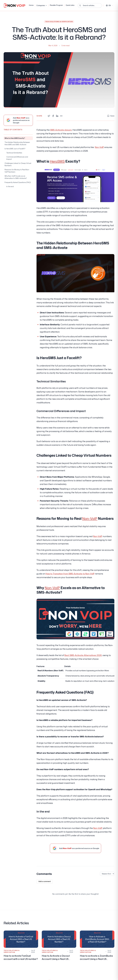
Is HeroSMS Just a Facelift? (15, 149)
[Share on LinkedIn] (57, 116)
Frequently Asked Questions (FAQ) (18, 182)
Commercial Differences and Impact (17, 158)
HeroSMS (57, 161)
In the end (10, 186)
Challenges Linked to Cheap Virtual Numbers (18, 164)
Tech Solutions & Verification (59, 22)
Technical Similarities (14, 153)
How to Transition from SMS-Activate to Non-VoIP (70, 574)
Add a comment (45, 881)
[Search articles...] (90, 5)
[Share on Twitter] (49, 116)
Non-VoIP (99, 147)
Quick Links (70, 5)
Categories (42, 5)
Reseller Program (56, 5)
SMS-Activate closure (61, 130)
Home (31, 5)
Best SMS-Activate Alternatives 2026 (83, 655)
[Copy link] (61, 116)
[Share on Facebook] (53, 116)
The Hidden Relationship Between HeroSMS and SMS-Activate (17, 143)
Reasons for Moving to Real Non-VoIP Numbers (17, 171)
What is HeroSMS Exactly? (15, 138)
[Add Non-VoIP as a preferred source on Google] (18, 120)
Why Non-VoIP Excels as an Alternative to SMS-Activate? (16, 177)
